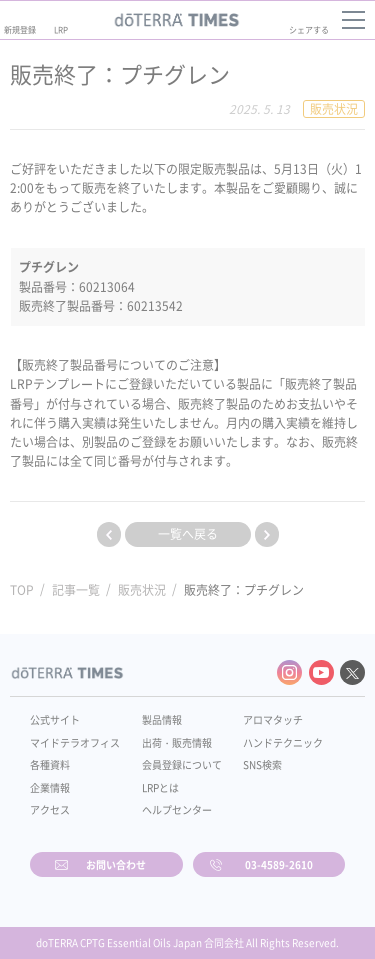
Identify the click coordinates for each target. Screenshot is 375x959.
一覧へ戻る (188, 534)
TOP (22, 590)
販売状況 (142, 590)
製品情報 (162, 719)
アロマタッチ (273, 719)
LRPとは (160, 787)
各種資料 (50, 764)
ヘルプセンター (177, 809)
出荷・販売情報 (177, 742)
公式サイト (55, 719)
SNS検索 (262, 764)
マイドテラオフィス (75, 742)
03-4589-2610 (279, 864)
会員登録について (182, 764)
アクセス (50, 809)
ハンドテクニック (283, 742)
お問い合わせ (116, 864)
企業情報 (50, 787)
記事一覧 (76, 590)
